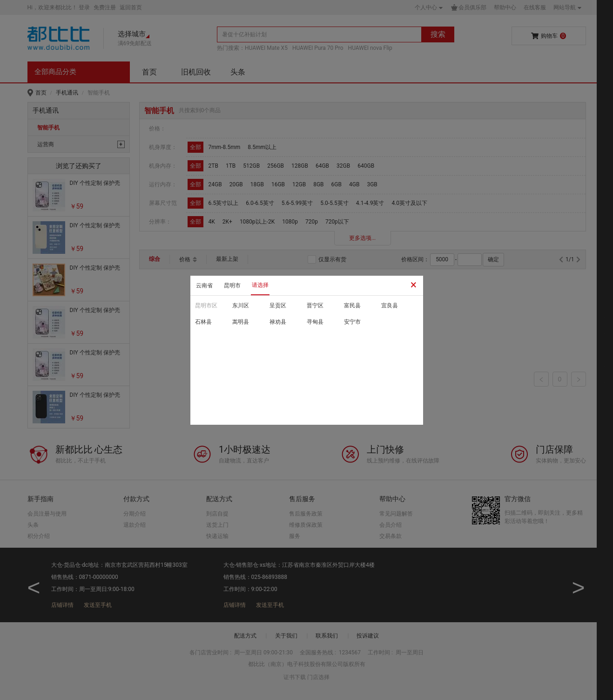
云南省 (204, 285)
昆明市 (232, 285)
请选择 (260, 285)
